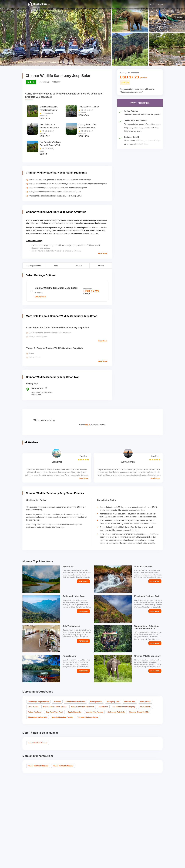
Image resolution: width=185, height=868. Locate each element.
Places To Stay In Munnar (38, 766)
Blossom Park (130, 702)
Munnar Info (39, 388)
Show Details (40, 297)
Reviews (78, 265)
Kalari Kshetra (146, 707)
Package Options (34, 265)
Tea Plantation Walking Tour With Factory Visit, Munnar (50, 144)
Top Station (103, 707)
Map (56, 265)
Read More (103, 253)
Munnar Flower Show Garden (55, 707)
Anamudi (57, 702)
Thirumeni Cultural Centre (88, 717)
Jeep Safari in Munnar (89, 107)
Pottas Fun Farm (35, 712)
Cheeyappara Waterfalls (38, 717)
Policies (101, 265)
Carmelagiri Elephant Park (39, 702)
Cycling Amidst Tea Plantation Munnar (87, 126)
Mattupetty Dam (113, 702)
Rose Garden (145, 702)
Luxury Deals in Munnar (38, 743)
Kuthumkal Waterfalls (116, 712)
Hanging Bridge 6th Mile (139, 712)
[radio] (67, 291)
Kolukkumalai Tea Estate (75, 702)
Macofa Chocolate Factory (62, 717)
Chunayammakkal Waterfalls (83, 707)
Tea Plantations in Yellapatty (124, 707)
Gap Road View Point (54, 712)
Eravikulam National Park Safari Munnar (49, 108)
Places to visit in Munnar (63, 766)
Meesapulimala (96, 702)
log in (88, 425)
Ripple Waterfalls (74, 712)
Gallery (178, 17)
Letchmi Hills (33, 707)
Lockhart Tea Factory (94, 712)
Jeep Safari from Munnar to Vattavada (49, 126)
